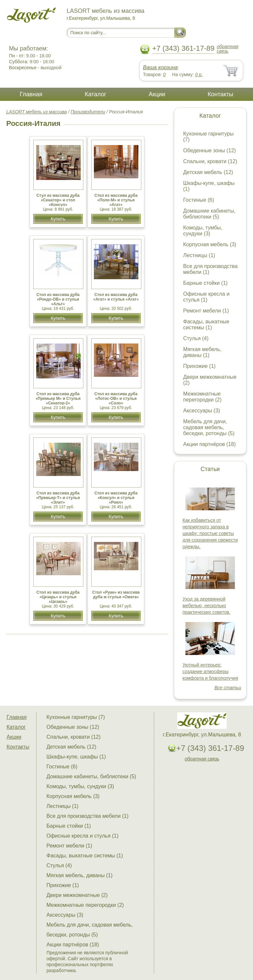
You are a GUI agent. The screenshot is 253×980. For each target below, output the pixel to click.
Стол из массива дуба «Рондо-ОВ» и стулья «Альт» (58, 299)
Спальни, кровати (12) (210, 161)
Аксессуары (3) (202, 411)
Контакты (220, 94)
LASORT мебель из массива (37, 112)
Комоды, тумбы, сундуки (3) (203, 231)
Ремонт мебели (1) (206, 311)
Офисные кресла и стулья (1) (206, 297)
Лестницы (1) (199, 255)
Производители (88, 112)
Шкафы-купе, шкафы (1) (76, 757)
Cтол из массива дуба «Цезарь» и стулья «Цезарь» (58, 597)
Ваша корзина (160, 67)
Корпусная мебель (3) (210, 244)
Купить (58, 219)
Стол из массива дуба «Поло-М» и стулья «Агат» (116, 200)
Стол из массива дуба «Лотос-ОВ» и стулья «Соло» (116, 399)
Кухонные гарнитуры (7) (76, 717)
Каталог (95, 94)
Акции (157, 94)
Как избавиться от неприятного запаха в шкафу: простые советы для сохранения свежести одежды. (210, 533)
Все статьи (228, 688)
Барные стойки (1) (205, 283)
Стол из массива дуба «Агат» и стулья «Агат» (116, 297)
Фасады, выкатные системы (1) (206, 325)
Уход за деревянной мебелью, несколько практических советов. (207, 606)
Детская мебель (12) (208, 172)
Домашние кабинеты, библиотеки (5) (209, 214)
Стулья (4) (196, 338)
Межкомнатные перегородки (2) (202, 397)
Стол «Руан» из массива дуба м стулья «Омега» (116, 595)
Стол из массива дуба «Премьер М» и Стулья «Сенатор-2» (58, 399)
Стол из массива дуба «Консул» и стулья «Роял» (116, 498)
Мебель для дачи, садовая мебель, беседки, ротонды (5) (209, 427)
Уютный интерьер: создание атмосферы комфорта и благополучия (210, 671)
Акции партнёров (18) (210, 444)
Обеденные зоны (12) (210, 150)
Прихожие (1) (199, 366)
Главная (31, 94)
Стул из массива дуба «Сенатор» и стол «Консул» (58, 200)
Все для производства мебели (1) (87, 816)
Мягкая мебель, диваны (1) (202, 352)
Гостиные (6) (199, 200)
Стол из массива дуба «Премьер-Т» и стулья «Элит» (58, 498)
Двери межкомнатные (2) (77, 895)
